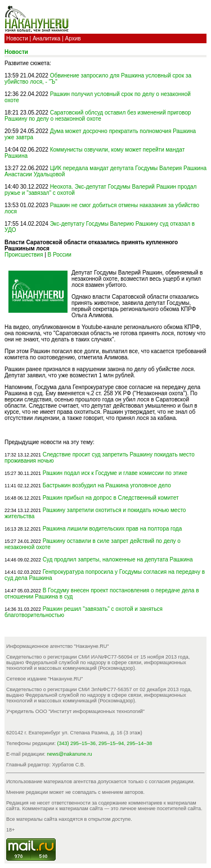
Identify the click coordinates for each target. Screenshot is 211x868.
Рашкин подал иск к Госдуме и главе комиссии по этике (115, 473)
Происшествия (24, 255)
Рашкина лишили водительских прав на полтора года (113, 529)
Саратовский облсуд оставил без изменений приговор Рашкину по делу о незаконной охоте (98, 116)
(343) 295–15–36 (77, 743)
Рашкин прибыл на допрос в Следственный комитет (111, 498)
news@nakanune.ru (69, 754)
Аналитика (47, 38)
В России (60, 255)
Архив (73, 38)
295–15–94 (111, 743)
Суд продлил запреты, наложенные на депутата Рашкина (118, 559)
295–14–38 (139, 743)
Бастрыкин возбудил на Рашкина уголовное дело (107, 485)
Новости (17, 38)
